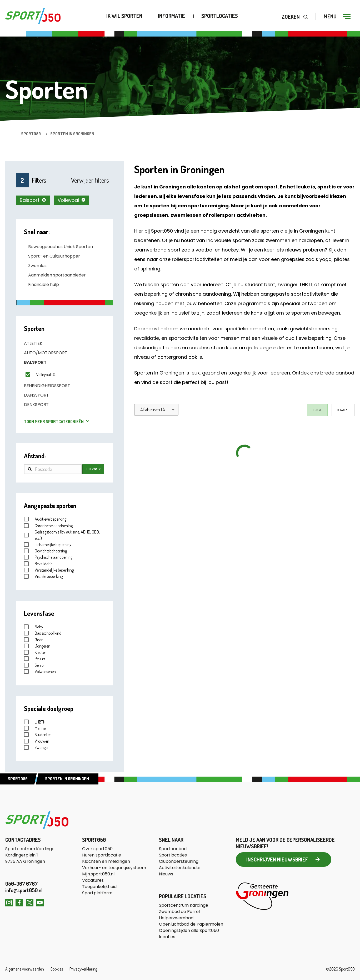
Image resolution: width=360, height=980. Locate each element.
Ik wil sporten (124, 16)
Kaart (343, 410)
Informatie (171, 16)
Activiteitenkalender (180, 868)
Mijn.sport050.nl (98, 874)
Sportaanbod (173, 849)
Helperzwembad (176, 918)
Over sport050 (97, 849)
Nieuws (166, 874)
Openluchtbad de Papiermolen (191, 924)
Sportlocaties (220, 16)
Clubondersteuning (179, 861)
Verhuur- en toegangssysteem (114, 868)
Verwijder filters (90, 180)
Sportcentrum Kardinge (184, 905)
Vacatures (93, 880)
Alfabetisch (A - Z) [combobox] (156, 409)
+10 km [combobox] (91, 469)
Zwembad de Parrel (179, 912)
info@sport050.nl (24, 890)
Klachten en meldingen (106, 861)
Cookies (57, 969)
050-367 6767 (21, 884)
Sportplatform (97, 893)
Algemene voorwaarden (25, 969)
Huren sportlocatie (102, 855)
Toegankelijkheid (99, 887)
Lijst (317, 410)
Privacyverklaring (83, 969)
